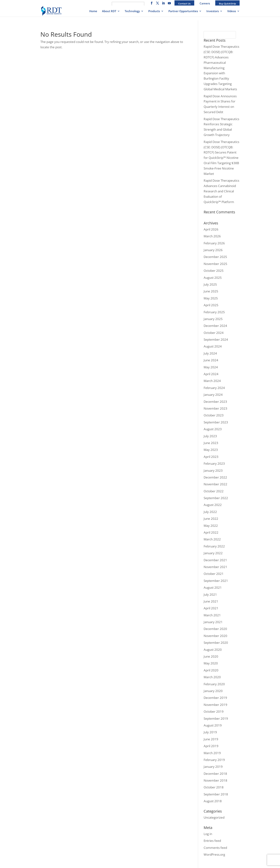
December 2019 (215, 698)
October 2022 (214, 491)
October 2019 (214, 711)
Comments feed (215, 848)
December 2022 (215, 477)
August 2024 (213, 346)
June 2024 (211, 360)
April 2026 (211, 229)
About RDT (109, 11)
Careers (205, 3)
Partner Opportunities (183, 11)
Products (154, 11)
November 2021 (215, 567)
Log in (208, 834)
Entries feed (212, 841)
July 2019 (210, 732)
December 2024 (215, 326)
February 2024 (214, 388)
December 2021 (215, 560)
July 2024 (210, 353)
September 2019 (216, 718)
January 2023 (213, 470)
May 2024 (211, 367)
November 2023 (215, 408)
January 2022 (213, 553)
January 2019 (213, 767)
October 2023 (214, 415)
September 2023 (216, 422)
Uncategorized (214, 817)
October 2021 (214, 574)
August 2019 (213, 725)
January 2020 (213, 691)
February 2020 (214, 684)
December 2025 (215, 257)
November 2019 (215, 705)
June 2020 (211, 656)
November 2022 (215, 484)
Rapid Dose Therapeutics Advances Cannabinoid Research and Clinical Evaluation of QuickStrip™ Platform (221, 191)
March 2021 (212, 615)
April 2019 (211, 746)
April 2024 (211, 374)
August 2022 (213, 505)
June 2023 (211, 443)
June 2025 (211, 291)
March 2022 (212, 539)
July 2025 (210, 284)
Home (93, 11)
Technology (132, 11)
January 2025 (213, 319)
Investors (213, 11)
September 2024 (216, 339)
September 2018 (216, 794)
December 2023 (215, 402)
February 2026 (214, 243)
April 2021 (211, 608)
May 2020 (211, 663)
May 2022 (211, 526)
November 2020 (215, 636)
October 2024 (214, 333)
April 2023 (211, 457)
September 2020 (216, 643)
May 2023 (211, 450)
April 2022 (211, 532)
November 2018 (215, 780)
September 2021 (216, 581)
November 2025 (215, 264)
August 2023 (213, 429)
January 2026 (213, 250)
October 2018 (214, 787)
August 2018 (213, 801)
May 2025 (211, 298)
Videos (232, 11)
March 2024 (212, 381)
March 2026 (212, 236)
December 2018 (215, 774)
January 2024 (213, 395)
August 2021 (213, 587)
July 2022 (210, 512)
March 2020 (212, 677)
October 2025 (214, 271)
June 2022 (211, 519)
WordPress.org (214, 854)
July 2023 (210, 436)
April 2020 (211, 670)
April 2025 (211, 305)
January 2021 (213, 622)
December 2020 (215, 629)
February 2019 (214, 760)
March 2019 (212, 753)
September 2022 (216, 498)
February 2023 (214, 463)
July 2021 (210, 594)
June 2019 (211, 739)
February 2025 (214, 312)
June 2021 (211, 601)
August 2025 (213, 278)
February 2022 (214, 546)
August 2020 (213, 650)
